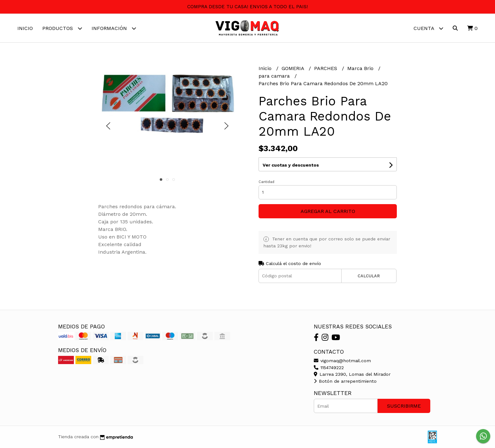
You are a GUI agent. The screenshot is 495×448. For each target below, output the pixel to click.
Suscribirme (404, 406)
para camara (275, 76)
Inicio (25, 28)
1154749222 (329, 368)
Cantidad (266, 182)
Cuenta (428, 28)
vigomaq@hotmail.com (342, 361)
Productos (62, 28)
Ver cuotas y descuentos (291, 165)
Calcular (369, 276)
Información (114, 28)
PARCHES (326, 68)
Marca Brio (361, 68)
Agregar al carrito (328, 211)
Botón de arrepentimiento (345, 381)
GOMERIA (294, 68)
